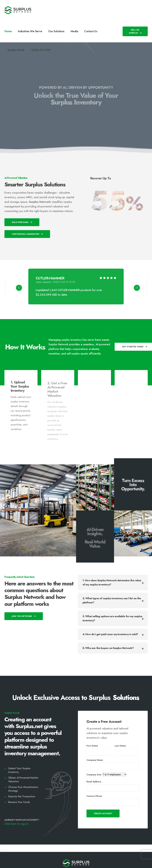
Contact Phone (94, 796)
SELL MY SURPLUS (135, 31)
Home (8, 31)
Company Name (95, 760)
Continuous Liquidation (27, 234)
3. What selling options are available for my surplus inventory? (112, 618)
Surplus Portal (16, 50)
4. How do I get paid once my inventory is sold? (110, 634)
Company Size (94, 775)
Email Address (94, 782)
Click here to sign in (16, 824)
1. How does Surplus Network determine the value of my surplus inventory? (112, 582)
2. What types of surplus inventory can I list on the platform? (112, 600)
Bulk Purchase (22, 222)
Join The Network (24, 616)
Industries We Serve (30, 31)
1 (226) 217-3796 (40, 50)
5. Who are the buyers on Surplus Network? (108, 648)
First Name (92, 746)
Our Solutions (56, 31)
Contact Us (91, 31)
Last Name (120, 746)
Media (74, 31)
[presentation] (19, 288)
